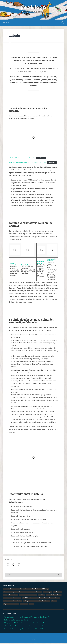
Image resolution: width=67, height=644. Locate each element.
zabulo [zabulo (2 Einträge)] (31, 605)
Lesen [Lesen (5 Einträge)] (59, 595)
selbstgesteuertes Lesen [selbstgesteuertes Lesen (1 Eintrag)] (30, 602)
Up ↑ (33, 640)
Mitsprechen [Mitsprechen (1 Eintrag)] (17, 599)
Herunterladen (41, 159)
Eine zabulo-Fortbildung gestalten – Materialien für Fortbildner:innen (26, 630)
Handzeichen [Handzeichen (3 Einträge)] (57, 593)
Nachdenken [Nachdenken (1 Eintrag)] (33, 599)
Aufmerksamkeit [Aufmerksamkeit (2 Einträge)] (28, 590)
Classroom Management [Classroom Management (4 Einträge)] (10, 593)
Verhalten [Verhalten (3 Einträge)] (16, 605)
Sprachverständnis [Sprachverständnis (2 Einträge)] (44, 602)
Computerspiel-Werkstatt (52, 261)
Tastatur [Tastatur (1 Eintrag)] (54, 602)
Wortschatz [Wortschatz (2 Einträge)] (24, 605)
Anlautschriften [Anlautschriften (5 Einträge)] (8, 590)
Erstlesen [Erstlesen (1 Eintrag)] (39, 593)
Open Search (62, 23)
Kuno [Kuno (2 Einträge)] (5, 595)
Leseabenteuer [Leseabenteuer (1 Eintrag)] (24, 595)
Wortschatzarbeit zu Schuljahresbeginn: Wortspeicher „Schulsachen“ (26, 618)
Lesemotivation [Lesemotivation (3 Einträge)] (51, 595)
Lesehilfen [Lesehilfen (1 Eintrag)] (41, 595)
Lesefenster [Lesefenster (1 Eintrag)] (33, 595)
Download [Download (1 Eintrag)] (22, 593)
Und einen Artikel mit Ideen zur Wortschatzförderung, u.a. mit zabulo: (27, 163)
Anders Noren (54, 638)
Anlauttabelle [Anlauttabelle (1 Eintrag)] (18, 590)
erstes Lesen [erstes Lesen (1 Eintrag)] (31, 593)
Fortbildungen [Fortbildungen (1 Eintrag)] (48, 593)
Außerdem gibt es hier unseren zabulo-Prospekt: (22, 159)
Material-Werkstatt (13, 265)
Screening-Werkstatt (41, 263)
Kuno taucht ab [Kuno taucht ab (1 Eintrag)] (13, 595)
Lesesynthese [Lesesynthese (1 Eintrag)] (7, 599)
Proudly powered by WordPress (19, 638)
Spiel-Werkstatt (26, 266)
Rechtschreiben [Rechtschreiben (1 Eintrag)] (17, 602)
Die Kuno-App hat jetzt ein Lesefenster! (17, 621)
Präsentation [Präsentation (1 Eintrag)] (7, 602)
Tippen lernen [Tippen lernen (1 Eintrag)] (7, 605)
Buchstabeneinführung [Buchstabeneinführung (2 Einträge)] (41, 590)
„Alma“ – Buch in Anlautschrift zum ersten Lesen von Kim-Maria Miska (27, 626)
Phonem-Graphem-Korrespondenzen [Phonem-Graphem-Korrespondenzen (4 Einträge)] (49, 599)
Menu (8, 23)
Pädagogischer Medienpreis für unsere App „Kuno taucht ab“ (24, 624)
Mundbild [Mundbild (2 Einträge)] (25, 599)
